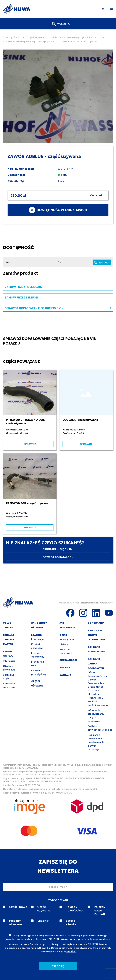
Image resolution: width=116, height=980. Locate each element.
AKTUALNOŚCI (68, 660)
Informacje (9, 661)
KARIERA (65, 668)
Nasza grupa (67, 639)
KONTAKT (102, 263)
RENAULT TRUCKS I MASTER (9, 639)
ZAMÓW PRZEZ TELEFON (21, 298)
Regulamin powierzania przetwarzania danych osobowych (96, 742)
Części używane (35, 37)
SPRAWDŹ (30, 444)
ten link (71, 951)
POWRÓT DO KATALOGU (58, 557)
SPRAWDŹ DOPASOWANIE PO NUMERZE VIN (58, 308)
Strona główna (11, 37)
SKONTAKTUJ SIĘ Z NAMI (58, 549)
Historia (64, 644)
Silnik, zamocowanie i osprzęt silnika (71, 37)
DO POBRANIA (96, 623)
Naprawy (8, 656)
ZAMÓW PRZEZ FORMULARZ (24, 287)
